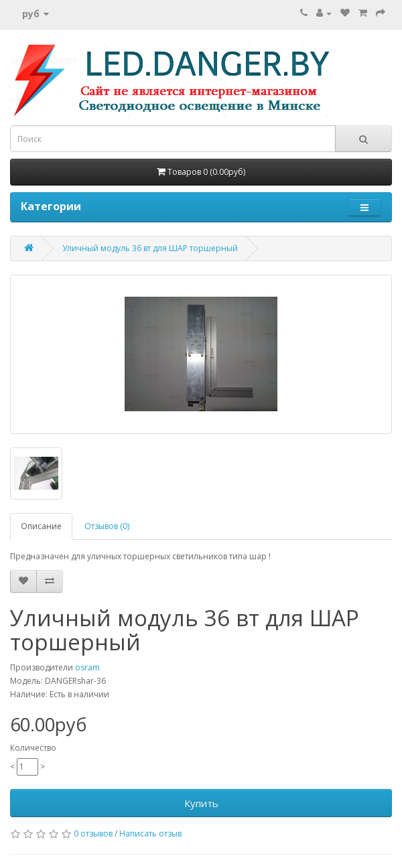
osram (87, 667)
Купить (201, 803)
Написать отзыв (150, 834)
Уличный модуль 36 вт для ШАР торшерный (150, 248)
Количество (33, 748)
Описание (41, 526)
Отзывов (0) (107, 526)
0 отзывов (93, 834)
